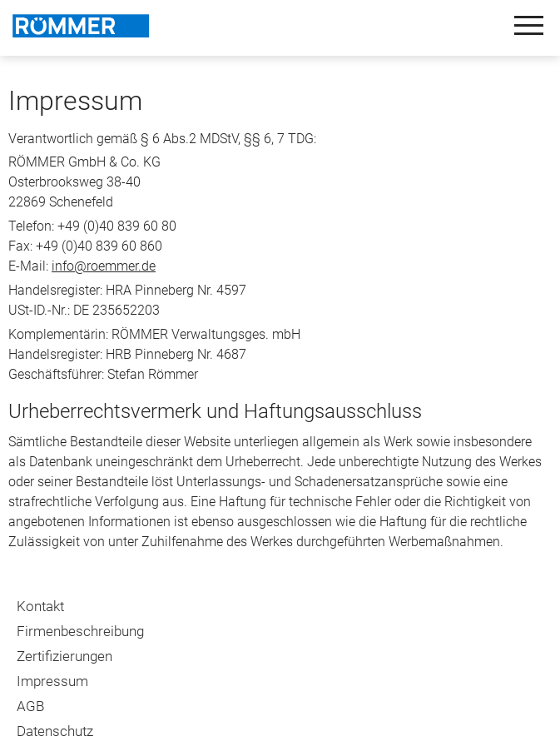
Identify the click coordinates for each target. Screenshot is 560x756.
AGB (30, 706)
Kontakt (40, 606)
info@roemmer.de (104, 266)
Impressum (52, 681)
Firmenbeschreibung (80, 631)
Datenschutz (55, 731)
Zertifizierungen (64, 656)
